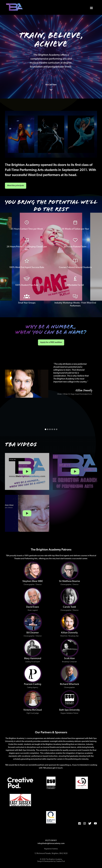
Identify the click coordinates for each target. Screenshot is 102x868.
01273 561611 (51, 841)
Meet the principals (16, 186)
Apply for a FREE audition (51, 342)
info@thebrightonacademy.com (51, 843)
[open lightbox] (27, 471)
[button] (91, 7)
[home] (15, 7)
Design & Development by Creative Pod (51, 861)
